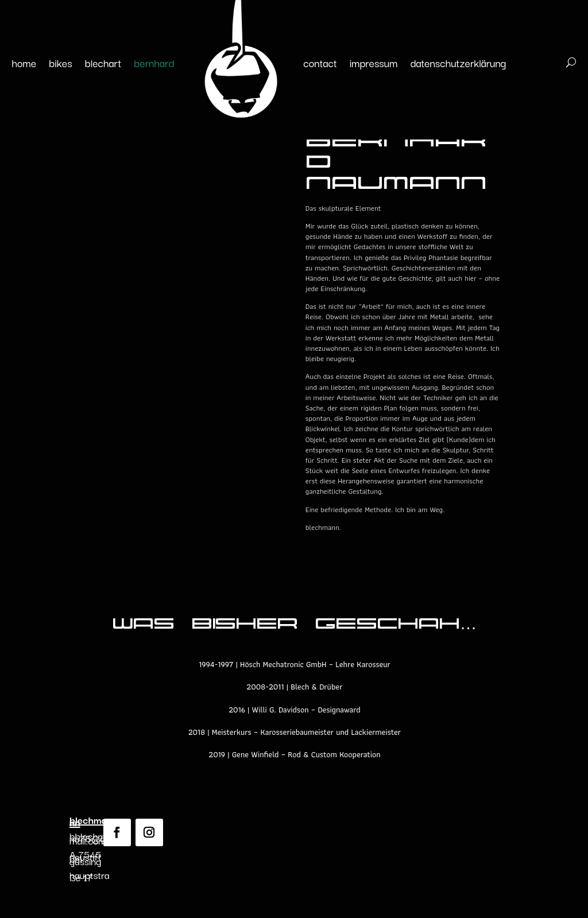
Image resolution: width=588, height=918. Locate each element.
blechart (103, 63)
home (24, 63)
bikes (60, 63)
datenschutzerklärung (458, 63)
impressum (374, 63)
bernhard (154, 63)
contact (320, 63)
